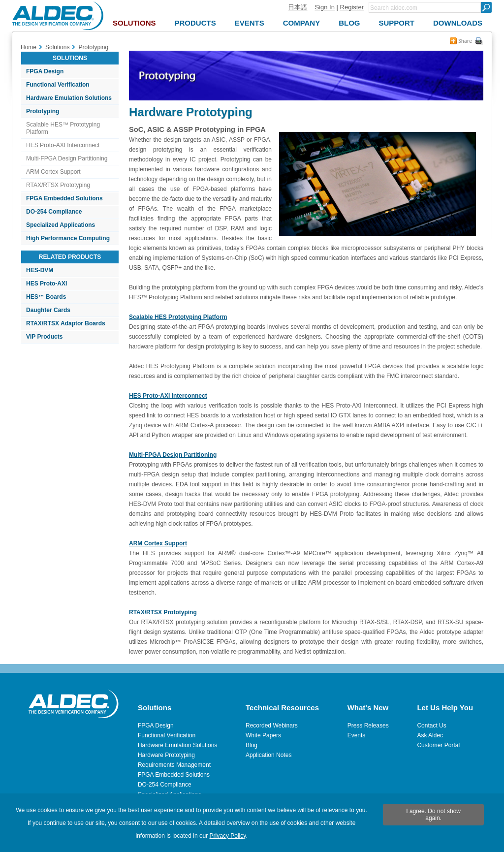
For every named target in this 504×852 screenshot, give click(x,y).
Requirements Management (174, 765)
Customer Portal (438, 745)
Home (29, 47)
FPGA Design (45, 71)
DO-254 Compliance (54, 212)
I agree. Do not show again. (433, 815)
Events (357, 735)
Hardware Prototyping (166, 755)
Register (352, 7)
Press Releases (368, 726)
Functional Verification (58, 85)
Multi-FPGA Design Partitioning (67, 158)
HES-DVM (40, 270)
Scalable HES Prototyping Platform (178, 317)
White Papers (263, 735)
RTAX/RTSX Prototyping (58, 185)
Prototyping (43, 111)
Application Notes (268, 755)
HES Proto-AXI (47, 284)
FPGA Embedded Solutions (64, 198)
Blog (252, 745)
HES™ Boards (46, 297)
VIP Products (44, 337)
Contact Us (431, 726)
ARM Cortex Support (53, 172)
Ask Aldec (430, 735)
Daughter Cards (48, 310)
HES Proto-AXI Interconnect (63, 145)
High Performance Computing (68, 238)
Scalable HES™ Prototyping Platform (63, 128)
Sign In (324, 7)
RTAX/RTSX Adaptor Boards (66, 323)
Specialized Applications (61, 225)
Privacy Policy (228, 836)
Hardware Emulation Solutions (69, 98)
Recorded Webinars (272, 726)
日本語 (298, 7)
